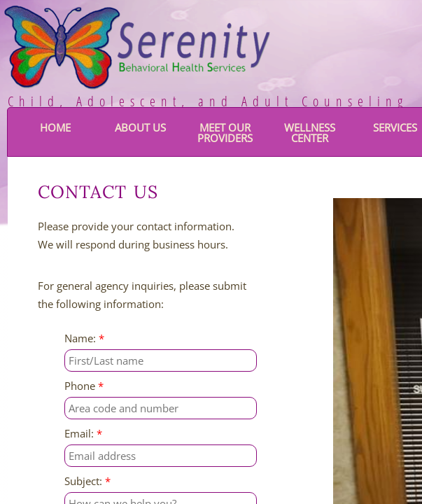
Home (55, 127)
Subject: (87, 481)
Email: (83, 434)
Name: (84, 338)
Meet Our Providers (225, 133)
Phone (84, 386)
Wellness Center (310, 133)
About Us (140, 127)
